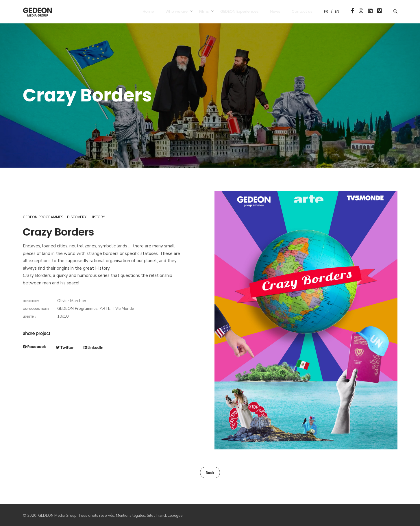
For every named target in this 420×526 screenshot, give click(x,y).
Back (210, 473)
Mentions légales (131, 516)
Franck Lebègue (169, 516)
